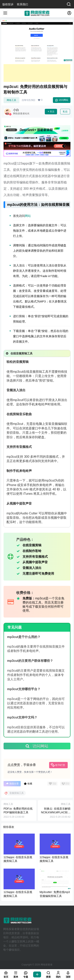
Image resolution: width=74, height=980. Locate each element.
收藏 (28, 784)
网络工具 (11, 100)
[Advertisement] (37, 73)
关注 (51, 112)
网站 (28, 216)
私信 (65, 112)
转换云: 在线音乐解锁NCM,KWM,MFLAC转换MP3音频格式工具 (56, 812)
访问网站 (62, 100)
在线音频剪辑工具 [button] (19, 353)
